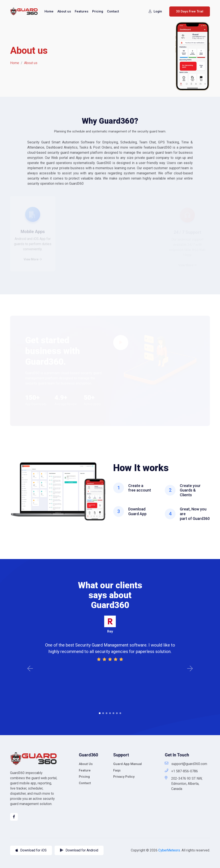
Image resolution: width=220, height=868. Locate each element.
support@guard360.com (186, 764)
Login (155, 11)
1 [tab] (100, 713)
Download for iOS (31, 850)
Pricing (98, 11)
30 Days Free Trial (190, 11)
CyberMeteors (169, 850)
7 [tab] (120, 713)
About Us (86, 764)
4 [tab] (110, 713)
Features (82, 11)
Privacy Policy (124, 777)
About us (64, 11)
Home (49, 11)
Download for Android (79, 850)
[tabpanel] (110, 639)
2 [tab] (103, 713)
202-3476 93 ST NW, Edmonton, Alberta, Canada (184, 783)
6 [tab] (117, 713)
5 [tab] (113, 713)
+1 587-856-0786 (181, 771)
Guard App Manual (128, 764)
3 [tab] (107, 713)
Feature (85, 770)
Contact (113, 11)
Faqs (117, 770)
